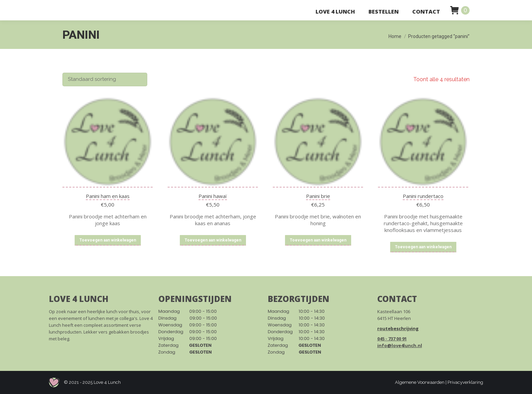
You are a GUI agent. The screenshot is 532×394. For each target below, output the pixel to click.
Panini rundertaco (423, 196)
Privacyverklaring (465, 382)
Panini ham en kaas (108, 196)
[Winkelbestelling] (105, 79)
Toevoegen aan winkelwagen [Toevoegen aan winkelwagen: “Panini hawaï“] (213, 240)
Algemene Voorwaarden (420, 382)
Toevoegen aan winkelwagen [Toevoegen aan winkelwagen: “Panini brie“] (318, 240)
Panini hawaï (213, 196)
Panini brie (318, 196)
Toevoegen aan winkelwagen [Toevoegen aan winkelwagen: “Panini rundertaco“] (423, 247)
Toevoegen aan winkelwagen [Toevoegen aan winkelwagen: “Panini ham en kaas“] (108, 240)
